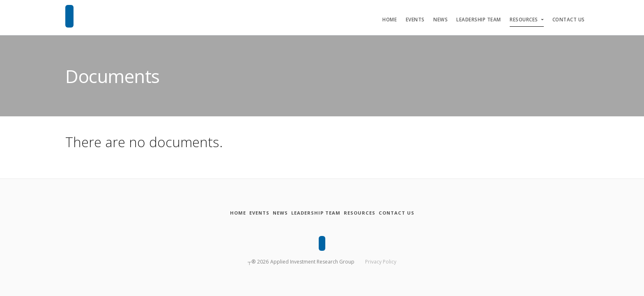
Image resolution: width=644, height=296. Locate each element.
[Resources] (375, 213)
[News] (275, 213)
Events (415, 20)
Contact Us (569, 20)
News (440, 20)
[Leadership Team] (321, 213)
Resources (524, 20)
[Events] (244, 213)
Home (390, 20)
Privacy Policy (381, 260)
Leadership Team (479, 20)
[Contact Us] (422, 213)
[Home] (213, 213)
